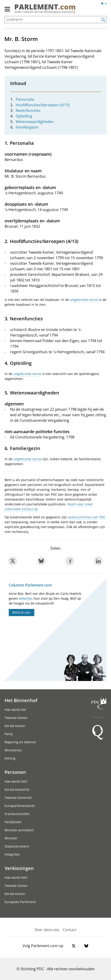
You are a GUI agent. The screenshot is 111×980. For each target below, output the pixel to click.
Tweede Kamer (16, 718)
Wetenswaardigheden (35, 122)
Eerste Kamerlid (17, 789)
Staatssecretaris (17, 846)
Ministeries (13, 750)
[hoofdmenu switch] (7, 11)
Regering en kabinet (20, 742)
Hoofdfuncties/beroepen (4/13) (43, 105)
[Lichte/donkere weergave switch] (105, 4)
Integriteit (12, 854)
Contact (70, 930)
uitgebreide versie (84, 300)
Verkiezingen (19, 868)
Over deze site (47, 930)
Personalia (25, 99)
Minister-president (19, 830)
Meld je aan (21, 612)
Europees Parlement (20, 902)
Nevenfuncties (28, 110)
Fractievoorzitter (17, 814)
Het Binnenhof (21, 700)
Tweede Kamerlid (18, 798)
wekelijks (26, 598)
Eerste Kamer (15, 726)
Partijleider (13, 822)
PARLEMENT (45, 7)
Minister (11, 838)
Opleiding (24, 116)
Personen (15, 772)
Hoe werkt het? (16, 781)
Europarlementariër (20, 806)
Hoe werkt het (15, 710)
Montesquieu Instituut (58, 12)
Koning (10, 758)
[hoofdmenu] (8, 11)
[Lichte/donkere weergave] (105, 4)
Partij (9, 734)
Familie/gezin (27, 127)
